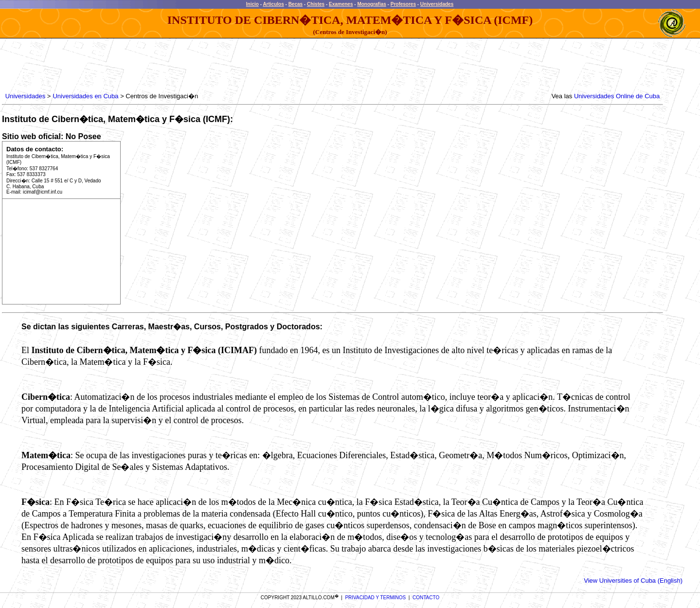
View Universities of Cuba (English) (633, 581)
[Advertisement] (180, 66)
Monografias (371, 4)
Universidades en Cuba (85, 96)
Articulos (273, 4)
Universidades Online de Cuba (617, 96)
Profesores (403, 4)
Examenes (341, 4)
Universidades (437, 4)
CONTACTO (426, 598)
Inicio (252, 4)
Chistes (316, 4)
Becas (296, 4)
